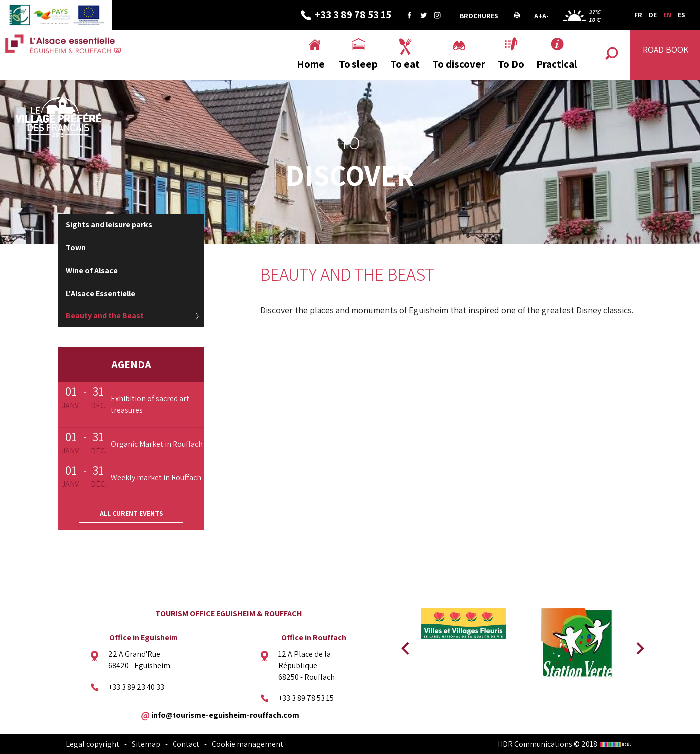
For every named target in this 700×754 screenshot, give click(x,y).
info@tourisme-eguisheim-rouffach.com (225, 715)
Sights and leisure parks (109, 225)
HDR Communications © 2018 (566, 744)
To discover (459, 64)
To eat (405, 64)
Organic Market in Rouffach (157, 444)
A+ (538, 16)
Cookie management (248, 744)
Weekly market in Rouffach (156, 478)
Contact (186, 744)
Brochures (479, 16)
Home (311, 64)
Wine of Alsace (92, 270)
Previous (404, 645)
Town (76, 247)
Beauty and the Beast (105, 316)
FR (638, 15)
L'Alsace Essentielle (100, 293)
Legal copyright (92, 744)
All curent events (131, 513)
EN (667, 15)
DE (653, 15)
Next (637, 645)
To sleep (358, 64)
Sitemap (146, 744)
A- (546, 16)
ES (681, 15)
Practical (557, 64)
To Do (511, 64)
